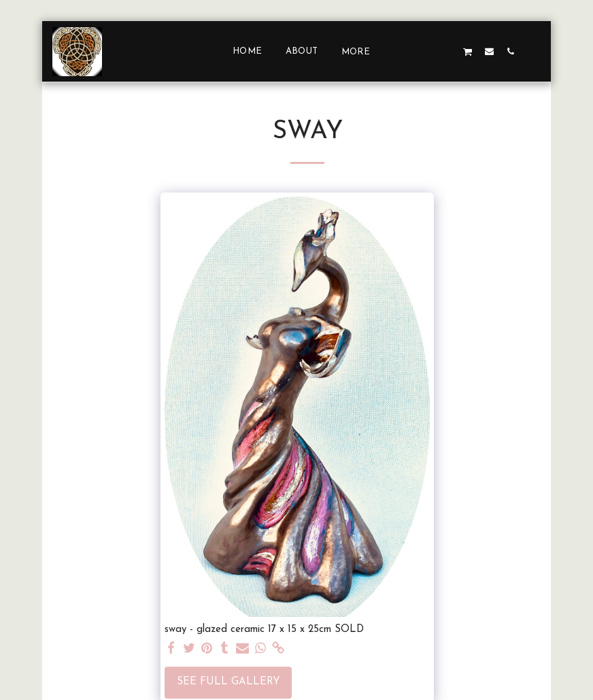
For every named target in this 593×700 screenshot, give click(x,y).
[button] (404, 51)
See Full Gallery (228, 682)
